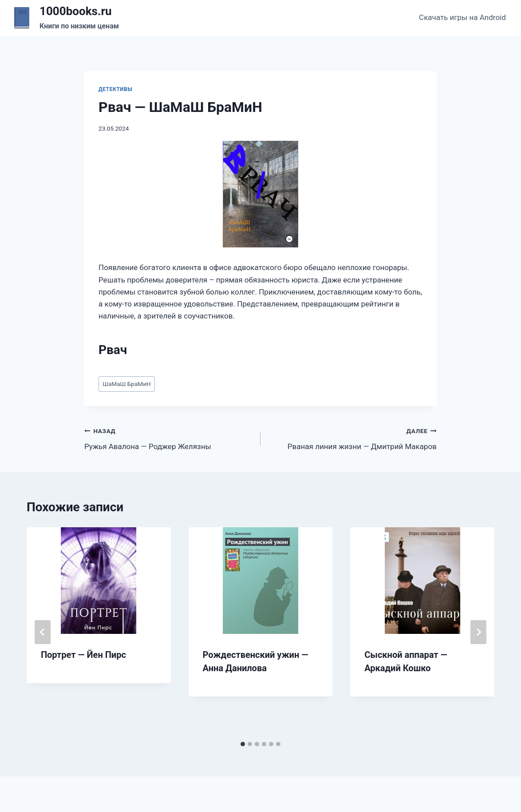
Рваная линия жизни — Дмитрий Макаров (352, 438)
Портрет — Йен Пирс (83, 655)
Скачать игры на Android (462, 17)
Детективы (115, 89)
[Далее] (478, 632)
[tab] (243, 744)
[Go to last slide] (43, 632)
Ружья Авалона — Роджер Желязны (169, 438)
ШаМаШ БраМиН (127, 384)
